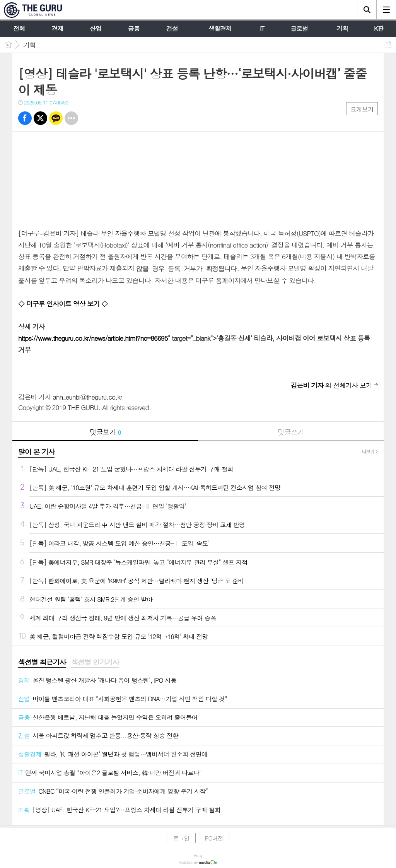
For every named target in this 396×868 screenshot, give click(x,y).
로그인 (181, 836)
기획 (29, 45)
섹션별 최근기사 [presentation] (42, 661)
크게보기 (362, 109)
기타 (71, 118)
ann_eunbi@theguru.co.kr (87, 395)
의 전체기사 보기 (331, 384)
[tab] (42, 661)
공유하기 (388, 45)
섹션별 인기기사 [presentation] (95, 661)
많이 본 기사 (36, 450)
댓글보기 (105, 430)
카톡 (56, 118)
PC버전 (214, 836)
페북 (25, 118)
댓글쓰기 (291, 430)
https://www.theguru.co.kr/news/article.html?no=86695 (93, 337)
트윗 (40, 118)
